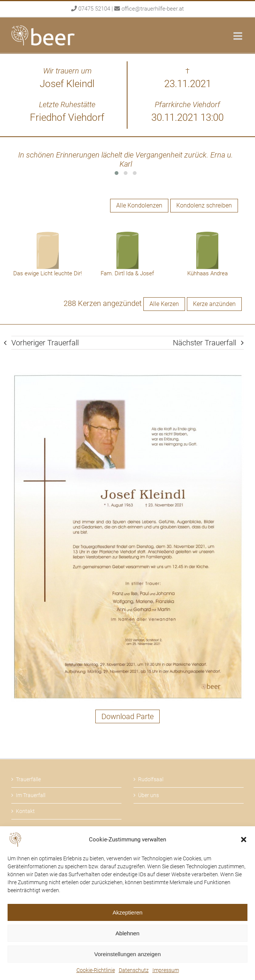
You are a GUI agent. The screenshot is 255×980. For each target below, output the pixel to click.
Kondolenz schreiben (204, 205)
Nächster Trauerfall (204, 343)
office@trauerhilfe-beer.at (153, 9)
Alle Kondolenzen (139, 205)
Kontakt (25, 811)
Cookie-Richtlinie (96, 970)
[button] (244, 840)
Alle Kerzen (164, 304)
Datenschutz (134, 970)
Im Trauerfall (31, 795)
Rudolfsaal (151, 779)
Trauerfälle (28, 779)
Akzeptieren (127, 912)
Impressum (166, 970)
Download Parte (127, 716)
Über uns (148, 795)
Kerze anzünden (214, 304)
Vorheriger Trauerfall (45, 343)
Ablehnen (127, 933)
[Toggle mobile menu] (239, 36)
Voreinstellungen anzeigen (127, 954)
